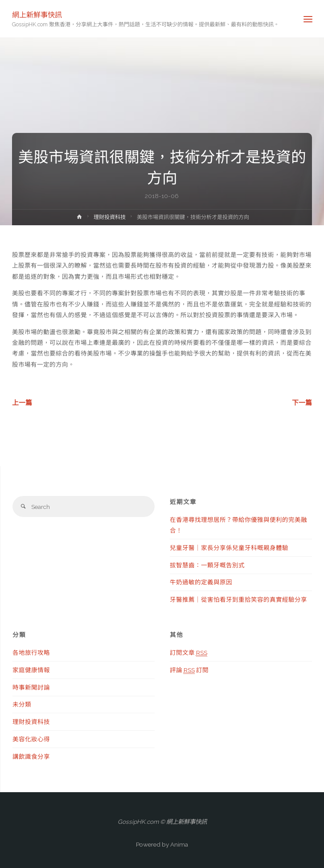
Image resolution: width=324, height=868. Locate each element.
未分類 (22, 704)
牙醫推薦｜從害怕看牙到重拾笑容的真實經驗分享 (238, 599)
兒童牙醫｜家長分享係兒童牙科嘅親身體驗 (229, 548)
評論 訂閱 (189, 670)
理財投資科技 (110, 217)
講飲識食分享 (31, 756)
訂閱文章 (189, 653)
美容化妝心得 (31, 739)
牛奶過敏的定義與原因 (201, 582)
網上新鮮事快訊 (37, 14)
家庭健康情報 (31, 670)
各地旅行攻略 (31, 653)
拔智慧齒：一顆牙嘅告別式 (207, 565)
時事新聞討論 (31, 687)
